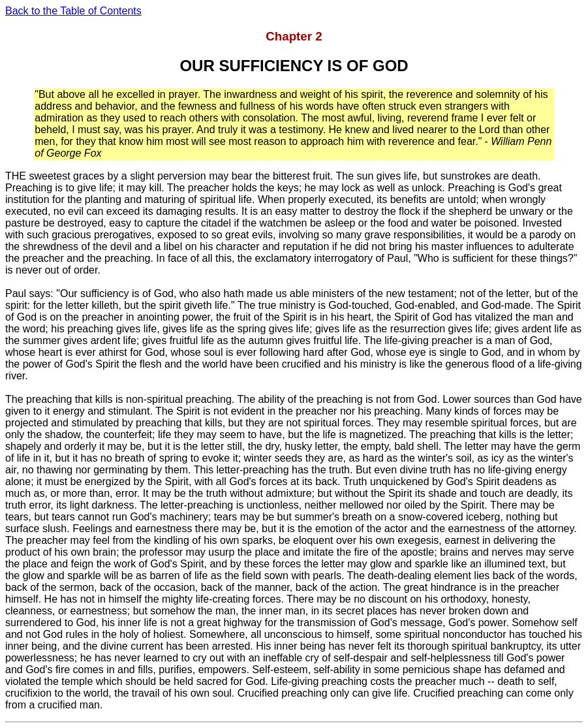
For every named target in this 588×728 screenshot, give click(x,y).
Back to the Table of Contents (73, 11)
